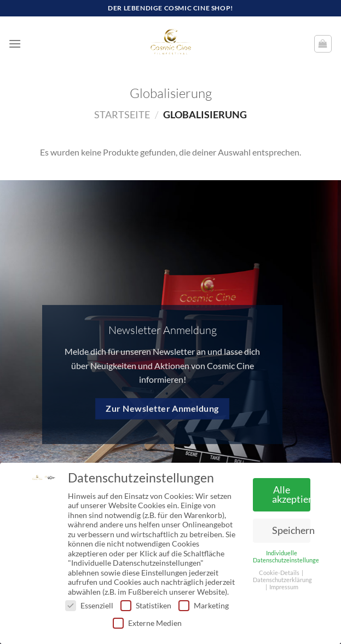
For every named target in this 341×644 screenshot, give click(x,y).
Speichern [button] (291, 530)
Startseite (122, 114)
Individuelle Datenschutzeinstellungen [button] (288, 557)
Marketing (204, 605)
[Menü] (15, 44)
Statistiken (146, 605)
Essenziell (89, 605)
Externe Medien (147, 623)
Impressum (284, 587)
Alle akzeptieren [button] (291, 495)
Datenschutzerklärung (282, 580)
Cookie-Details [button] (280, 573)
